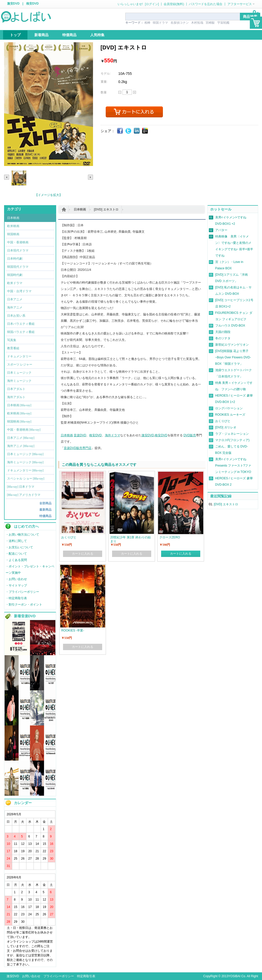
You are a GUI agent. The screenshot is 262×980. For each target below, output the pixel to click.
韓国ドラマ (160, 23)
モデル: (106, 74)
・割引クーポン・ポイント (24, 605)
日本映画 (80, 209)
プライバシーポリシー (59, 976)
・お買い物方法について (22, 535)
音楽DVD (80, 435)
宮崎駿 (210, 23)
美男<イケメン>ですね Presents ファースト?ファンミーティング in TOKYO (233, 466)
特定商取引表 (86, 976)
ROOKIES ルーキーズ (230, 415)
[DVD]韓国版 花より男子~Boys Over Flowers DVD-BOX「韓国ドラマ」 (233, 357)
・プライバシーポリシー (22, 592)
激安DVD (13, 4)
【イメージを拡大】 (49, 195)
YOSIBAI (234, 976)
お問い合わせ (31, 976)
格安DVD (32, 4)
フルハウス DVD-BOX (230, 326)
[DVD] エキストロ (106, 209)
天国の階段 (223, 332)
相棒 (147, 23)
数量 (104, 92)
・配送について (16, 554)
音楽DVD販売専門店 (78, 448)
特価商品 (45, 516)
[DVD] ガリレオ (226, 427)
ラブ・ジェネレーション (232, 434)
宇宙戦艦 (223, 23)
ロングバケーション (229, 408)
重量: (104, 82)
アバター (221, 230)
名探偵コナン (180, 23)
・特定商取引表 (16, 598)
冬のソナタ (223, 338)
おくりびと (223, 421)
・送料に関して (16, 541)
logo (26, 17)
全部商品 (45, 503)
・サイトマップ (16, 585)
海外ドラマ (113, 435)
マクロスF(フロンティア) (232, 440)
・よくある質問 (16, 560)
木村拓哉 (197, 23)
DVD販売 (190, 435)
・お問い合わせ (16, 579)
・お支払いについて (19, 547)
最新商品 (45, 510)
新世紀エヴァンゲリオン (232, 345)
